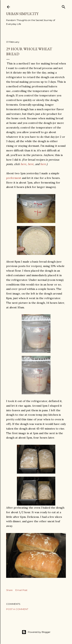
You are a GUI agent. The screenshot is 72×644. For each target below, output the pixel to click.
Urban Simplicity (22, 14)
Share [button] (9, 590)
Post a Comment (17, 609)
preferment (14, 178)
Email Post (21, 590)
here (23, 164)
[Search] (64, 6)
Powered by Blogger (36, 632)
